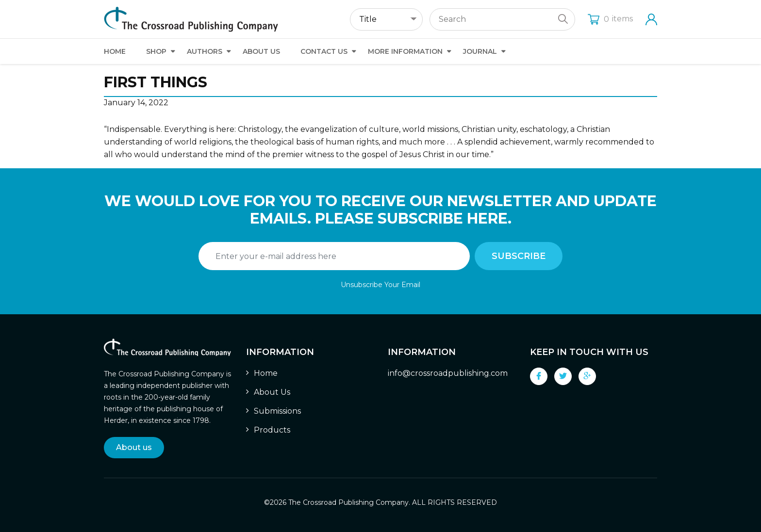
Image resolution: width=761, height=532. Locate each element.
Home (115, 51)
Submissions (277, 411)
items (610, 19)
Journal (480, 51)
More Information (405, 51)
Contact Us (324, 51)
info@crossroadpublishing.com (448, 373)
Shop (156, 51)
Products (272, 430)
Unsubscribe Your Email (380, 285)
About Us (261, 51)
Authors (205, 51)
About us (134, 447)
